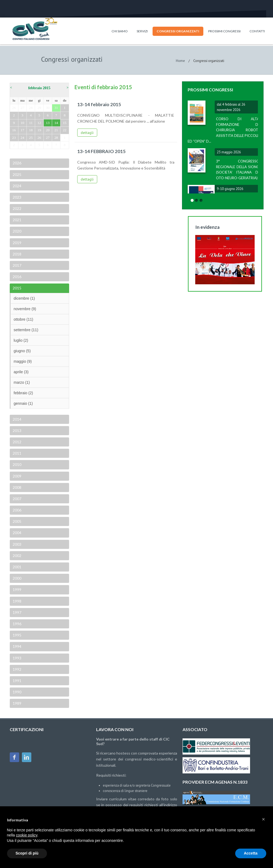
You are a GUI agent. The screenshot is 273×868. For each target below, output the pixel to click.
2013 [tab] (17, 430)
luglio (21, 340)
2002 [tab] (17, 556)
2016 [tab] (17, 277)
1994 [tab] (17, 646)
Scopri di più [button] (27, 853)
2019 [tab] (17, 243)
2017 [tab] (17, 265)
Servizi (142, 31)
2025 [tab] (17, 174)
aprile (21, 372)
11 (31, 123)
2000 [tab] (17, 578)
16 (14, 130)
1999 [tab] (17, 589)
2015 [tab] (17, 288)
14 (56, 123)
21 (56, 130)
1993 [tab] (17, 658)
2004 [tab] (17, 533)
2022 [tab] (17, 208)
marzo (22, 382)
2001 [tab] (17, 567)
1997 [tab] (17, 612)
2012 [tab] (17, 442)
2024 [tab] (17, 186)
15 (65, 123)
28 (31, 108)
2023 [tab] (17, 197)
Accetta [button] (251, 853)
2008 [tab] (17, 487)
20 (48, 130)
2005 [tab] (17, 521)
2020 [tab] (17, 231)
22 (65, 130)
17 (22, 130)
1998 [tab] (17, 601)
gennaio (23, 403)
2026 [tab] (17, 163)
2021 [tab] (17, 220)
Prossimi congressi (224, 31)
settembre (26, 330)
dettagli (87, 133)
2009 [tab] (17, 476)
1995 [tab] (17, 635)
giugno (22, 351)
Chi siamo (120, 31)
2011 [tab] (17, 453)
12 (39, 123)
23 (14, 138)
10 (22, 123)
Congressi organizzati (178, 31)
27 (22, 108)
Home (180, 61)
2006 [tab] (17, 510)
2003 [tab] (17, 544)
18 (31, 130)
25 (31, 138)
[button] (264, 819)
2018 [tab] (17, 254)
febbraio (23, 393)
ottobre (23, 319)
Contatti (257, 31)
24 (22, 138)
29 (39, 108)
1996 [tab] (17, 624)
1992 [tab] (17, 669)
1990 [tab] (17, 692)
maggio (23, 361)
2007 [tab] (17, 499)
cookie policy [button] (27, 835)
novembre (25, 309)
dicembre (24, 298)
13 (48, 123)
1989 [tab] (17, 703)
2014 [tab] (17, 419)
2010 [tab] (17, 464)
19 (39, 130)
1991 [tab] (17, 681)
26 (14, 108)
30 (48, 108)
